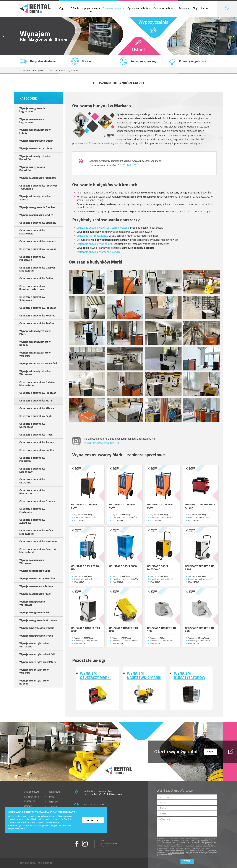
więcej (211, 751)
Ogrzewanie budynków (139, 8)
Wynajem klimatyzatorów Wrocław (35, 354)
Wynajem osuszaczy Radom (36, 586)
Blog (195, 8)
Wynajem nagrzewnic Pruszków (32, 169)
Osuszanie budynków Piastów (38, 393)
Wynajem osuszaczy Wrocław (37, 578)
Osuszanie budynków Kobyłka (37, 315)
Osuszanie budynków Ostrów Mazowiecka (37, 384)
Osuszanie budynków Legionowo (32, 470)
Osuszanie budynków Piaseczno (32, 492)
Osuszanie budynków (114, 8)
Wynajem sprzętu (91, 8)
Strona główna (38, 70)
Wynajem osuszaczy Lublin (36, 148)
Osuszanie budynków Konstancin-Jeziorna (32, 288)
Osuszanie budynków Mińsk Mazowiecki (36, 532)
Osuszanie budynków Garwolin (38, 249)
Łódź (52, 797)
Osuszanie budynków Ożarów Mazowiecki (37, 269)
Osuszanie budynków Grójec (36, 278)
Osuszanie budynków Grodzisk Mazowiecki (38, 551)
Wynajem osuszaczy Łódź (35, 571)
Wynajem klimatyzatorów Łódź (38, 363)
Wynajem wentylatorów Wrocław (34, 671)
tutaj (29, 822)
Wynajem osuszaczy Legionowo (32, 121)
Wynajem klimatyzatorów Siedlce (35, 198)
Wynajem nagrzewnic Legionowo (32, 110)
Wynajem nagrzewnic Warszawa (32, 603)
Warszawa (54, 792)
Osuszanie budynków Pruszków (32, 459)
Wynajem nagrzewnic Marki (144, 675)
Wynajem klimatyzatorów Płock (35, 332)
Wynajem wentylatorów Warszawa (34, 645)
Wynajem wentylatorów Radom (34, 682)
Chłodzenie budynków (164, 8)
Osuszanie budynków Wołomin (38, 541)
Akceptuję (93, 820)
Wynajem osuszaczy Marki (95, 675)
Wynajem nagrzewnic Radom (37, 628)
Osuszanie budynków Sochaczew (32, 425)
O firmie (75, 8)
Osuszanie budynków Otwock (37, 501)
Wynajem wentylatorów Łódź (37, 654)
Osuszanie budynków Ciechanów (32, 510)
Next (234, 36)
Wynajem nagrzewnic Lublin (36, 141)
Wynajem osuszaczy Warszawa (32, 562)
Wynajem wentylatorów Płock (38, 662)
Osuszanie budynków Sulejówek (32, 298)
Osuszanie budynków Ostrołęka (32, 481)
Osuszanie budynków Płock (36, 435)
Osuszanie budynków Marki (36, 400)
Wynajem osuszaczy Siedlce (36, 215)
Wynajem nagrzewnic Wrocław (38, 620)
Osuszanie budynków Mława (37, 408)
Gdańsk (53, 807)
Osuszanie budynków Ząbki (36, 416)
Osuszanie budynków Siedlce (37, 450)
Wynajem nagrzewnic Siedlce (37, 207)
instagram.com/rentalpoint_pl (102, 443)
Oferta (50, 70)
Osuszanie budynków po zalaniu (95, 244)
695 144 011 (129, 165)
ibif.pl (49, 863)
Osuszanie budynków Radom (37, 442)
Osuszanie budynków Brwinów (38, 223)
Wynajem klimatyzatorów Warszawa (35, 373)
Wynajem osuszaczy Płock (35, 594)
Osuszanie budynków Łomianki (38, 241)
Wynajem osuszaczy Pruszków (38, 178)
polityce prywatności (176, 853)
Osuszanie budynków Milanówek (32, 232)
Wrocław (54, 802)
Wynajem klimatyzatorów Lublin (35, 131)
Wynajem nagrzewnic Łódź (35, 612)
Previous (3, 36)
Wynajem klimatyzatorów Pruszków (35, 158)
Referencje (184, 8)
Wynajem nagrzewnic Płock (36, 636)
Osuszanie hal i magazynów (92, 236)
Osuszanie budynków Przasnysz (32, 258)
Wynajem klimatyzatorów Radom (35, 343)
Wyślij (187, 861)
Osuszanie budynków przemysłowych (98, 252)
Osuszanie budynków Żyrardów (32, 521)
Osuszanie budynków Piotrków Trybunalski (38, 187)
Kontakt (205, 8)
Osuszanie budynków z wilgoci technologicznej (103, 228)
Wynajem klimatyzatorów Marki (190, 675)
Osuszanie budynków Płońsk (37, 323)
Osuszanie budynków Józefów (38, 308)
